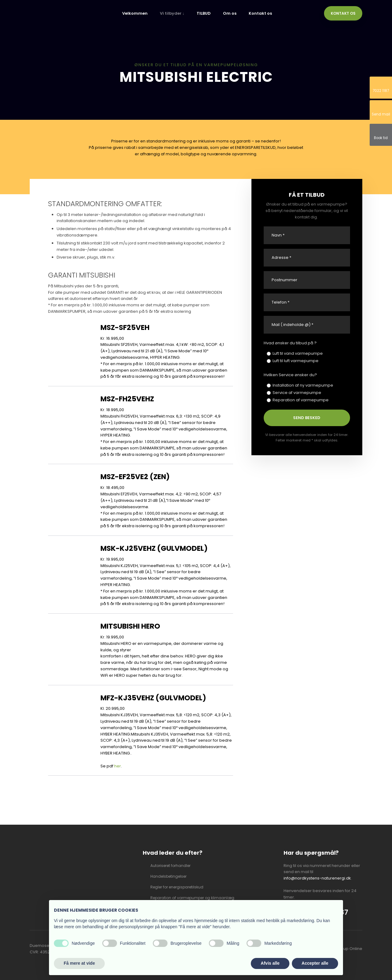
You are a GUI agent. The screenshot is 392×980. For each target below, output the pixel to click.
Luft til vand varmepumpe (298, 353)
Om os (230, 13)
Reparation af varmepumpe (301, 400)
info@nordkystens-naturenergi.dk (317, 878)
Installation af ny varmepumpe (303, 385)
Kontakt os (260, 13)
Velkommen (135, 13)
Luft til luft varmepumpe (296, 361)
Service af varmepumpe (297, 393)
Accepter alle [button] (315, 963)
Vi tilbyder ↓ (172, 13)
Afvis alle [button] (270, 963)
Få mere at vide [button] (79, 963)
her (118, 766)
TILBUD (204, 13)
